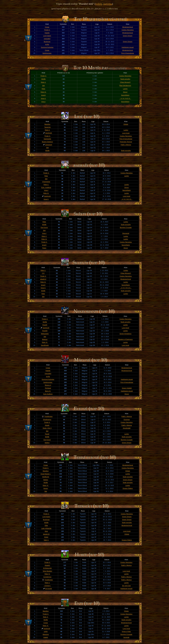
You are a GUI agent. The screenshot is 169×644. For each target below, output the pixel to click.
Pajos (44, 248)
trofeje (99, 4)
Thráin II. (47, 30)
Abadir (47, 425)
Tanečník (47, 127)
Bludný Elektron (47, 142)
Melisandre (45, 334)
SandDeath (45, 345)
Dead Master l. (46, 474)
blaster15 (46, 534)
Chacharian (46, 182)
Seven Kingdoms (126, 334)
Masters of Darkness (125, 339)
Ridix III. (43, 92)
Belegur (45, 339)
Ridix (43, 89)
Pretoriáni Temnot (126, 142)
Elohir (46, 537)
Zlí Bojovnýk (47, 568)
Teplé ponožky (125, 79)
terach (43, 95)
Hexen (46, 488)
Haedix (47, 33)
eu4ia (47, 44)
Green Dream (128, 36)
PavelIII (45, 331)
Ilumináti (126, 637)
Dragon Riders (128, 488)
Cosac (47, 27)
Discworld (126, 233)
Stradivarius (47, 420)
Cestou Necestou (128, 30)
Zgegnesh (49, 145)
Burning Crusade (126, 228)
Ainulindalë (127, 428)
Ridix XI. (45, 342)
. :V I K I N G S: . (125, 98)
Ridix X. (46, 617)
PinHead (48, 388)
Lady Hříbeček (46, 528)
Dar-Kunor (44, 228)
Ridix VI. (46, 485)
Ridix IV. (47, 574)
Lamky (125, 89)
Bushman (47, 42)
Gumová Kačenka (47, 47)
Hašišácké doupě (128, 47)
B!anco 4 (48, 385)
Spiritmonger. (47, 53)
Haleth (46, 637)
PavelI (47, 434)
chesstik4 (47, 39)
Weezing (46, 634)
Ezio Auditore (48, 394)
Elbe (46, 525)
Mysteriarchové (128, 27)
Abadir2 (47, 565)
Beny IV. (48, 391)
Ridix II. (43, 82)
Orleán (126, 124)
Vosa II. (43, 98)
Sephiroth (49, 133)
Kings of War (126, 632)
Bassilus (47, 124)
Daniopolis (47, 139)
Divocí (125, 92)
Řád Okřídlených (125, 86)
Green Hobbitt (127, 388)
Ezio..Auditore (46, 188)
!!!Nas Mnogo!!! (125, 82)
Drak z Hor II (47, 428)
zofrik (46, 632)
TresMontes (48, 416)
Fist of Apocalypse (128, 53)
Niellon (47, 443)
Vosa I (43, 102)
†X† (43, 273)
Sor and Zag (126, 586)
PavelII (45, 325)
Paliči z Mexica (126, 145)
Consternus (47, 577)
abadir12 (43, 279)
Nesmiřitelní (125, 95)
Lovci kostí (126, 133)
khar (46, 531)
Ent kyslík (49, 589)
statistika (108, 4)
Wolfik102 (46, 477)
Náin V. (46, 540)
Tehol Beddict (47, 571)
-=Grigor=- (47, 586)
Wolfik (43, 79)
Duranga (127, 420)
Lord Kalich (47, 36)
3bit (43, 86)
